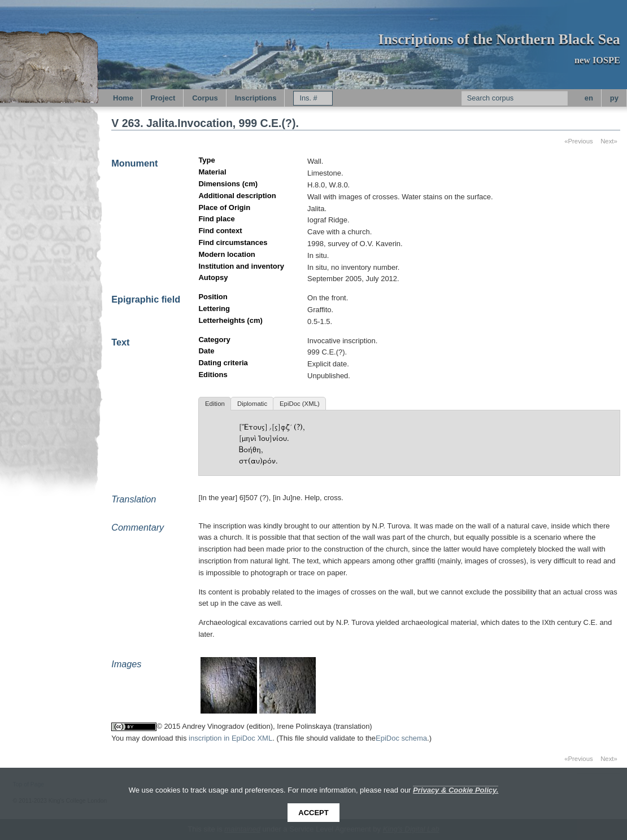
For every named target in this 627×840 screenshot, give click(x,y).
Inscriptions (256, 98)
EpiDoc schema (401, 738)
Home (123, 98)
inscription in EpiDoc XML (230, 738)
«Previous (579, 141)
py (614, 98)
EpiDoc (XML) (300, 404)
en (589, 98)
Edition (215, 404)
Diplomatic (252, 404)
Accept (313, 813)
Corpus (205, 98)
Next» (609, 141)
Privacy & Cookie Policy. (456, 790)
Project (163, 98)
